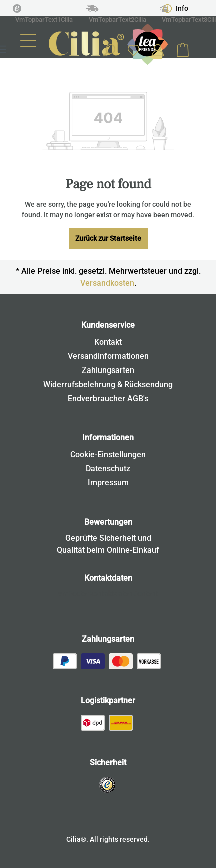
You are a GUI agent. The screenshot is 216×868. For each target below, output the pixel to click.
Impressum (108, 483)
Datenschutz (108, 469)
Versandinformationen (108, 356)
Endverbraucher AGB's (108, 398)
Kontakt (108, 342)
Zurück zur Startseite (108, 238)
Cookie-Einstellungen (108, 455)
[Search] (109, 50)
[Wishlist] (133, 50)
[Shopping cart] (183, 50)
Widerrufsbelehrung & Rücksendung (108, 384)
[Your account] (158, 50)
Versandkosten (107, 283)
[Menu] (28, 40)
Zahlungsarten (108, 370)
